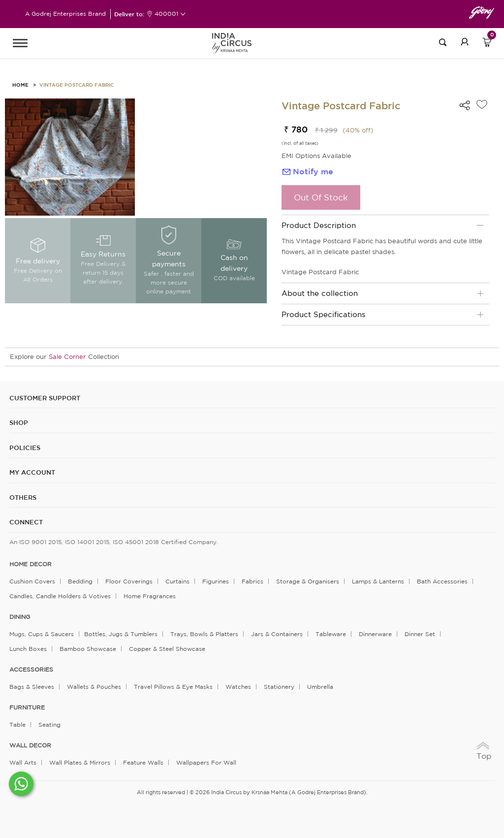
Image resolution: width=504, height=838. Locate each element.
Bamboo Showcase (88, 649)
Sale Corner (67, 357)
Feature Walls (143, 762)
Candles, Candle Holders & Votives (60, 596)
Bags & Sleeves (32, 687)
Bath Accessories (442, 581)
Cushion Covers (32, 581)
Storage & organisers (308, 581)
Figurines (216, 581)
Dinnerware (375, 634)
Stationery (279, 687)
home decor (31, 564)
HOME (20, 85)
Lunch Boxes (28, 649)
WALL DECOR (30, 745)
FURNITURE (27, 708)
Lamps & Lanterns (378, 581)
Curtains (177, 581)
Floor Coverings (129, 581)
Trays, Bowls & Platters (204, 634)
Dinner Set (420, 634)
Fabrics (252, 581)
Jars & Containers (277, 634)
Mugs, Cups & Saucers (42, 634)
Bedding (80, 581)
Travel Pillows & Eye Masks (173, 687)
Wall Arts (23, 762)
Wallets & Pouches (94, 687)
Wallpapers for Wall (206, 762)
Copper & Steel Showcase (167, 649)
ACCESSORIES (31, 670)
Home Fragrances (150, 596)
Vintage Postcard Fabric (77, 85)
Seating (49, 725)
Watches (238, 687)
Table (17, 725)
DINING (20, 617)
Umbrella (320, 687)
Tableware (331, 634)
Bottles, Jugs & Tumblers (121, 634)
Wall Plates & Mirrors (80, 762)
